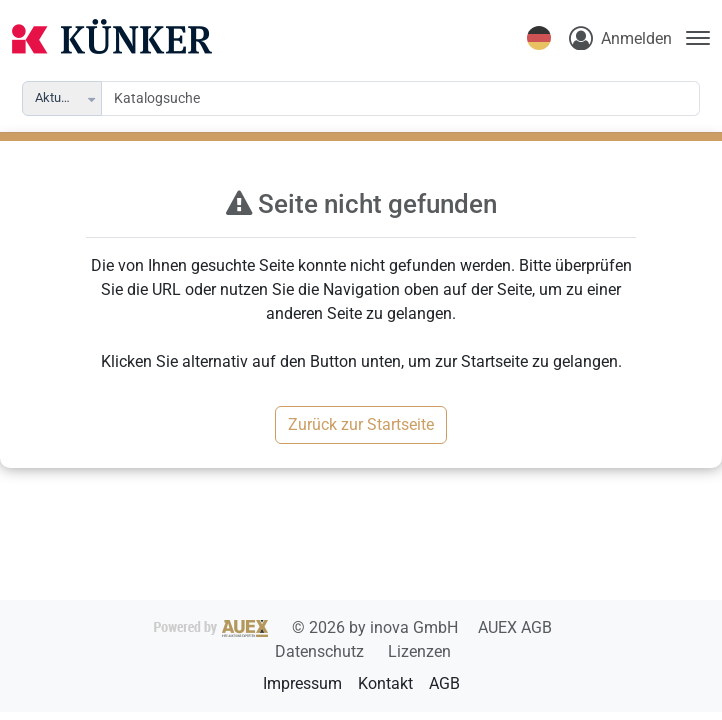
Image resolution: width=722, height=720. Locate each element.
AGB (444, 683)
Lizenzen (419, 651)
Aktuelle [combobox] (58, 97)
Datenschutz (321, 651)
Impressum (302, 683)
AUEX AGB (515, 627)
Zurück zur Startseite (361, 424)
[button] (93, 98)
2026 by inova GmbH (308, 627)
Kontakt (385, 683)
